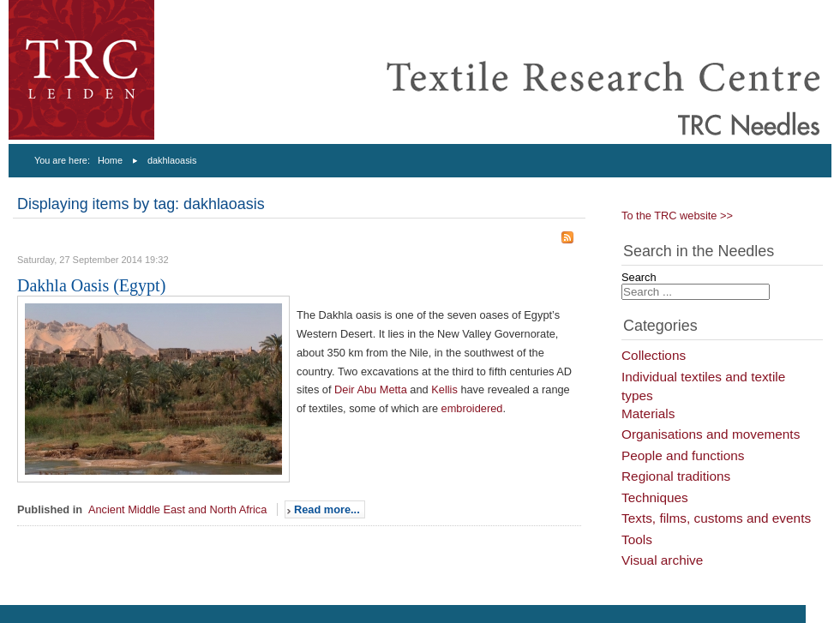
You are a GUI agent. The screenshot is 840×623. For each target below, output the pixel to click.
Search (639, 277)
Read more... (327, 509)
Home (110, 160)
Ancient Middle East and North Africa (177, 509)
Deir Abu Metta (371, 389)
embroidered (472, 408)
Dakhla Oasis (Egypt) (91, 285)
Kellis (444, 389)
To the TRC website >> (677, 216)
